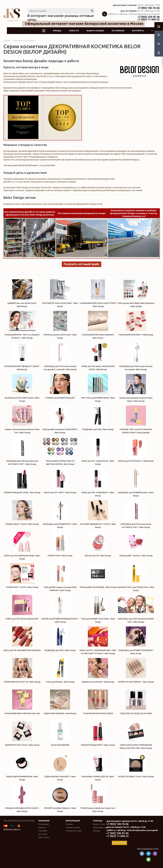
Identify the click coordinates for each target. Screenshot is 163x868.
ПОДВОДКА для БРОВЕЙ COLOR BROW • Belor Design (136, 640)
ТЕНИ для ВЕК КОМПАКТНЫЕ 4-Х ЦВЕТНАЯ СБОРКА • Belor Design (60, 451)
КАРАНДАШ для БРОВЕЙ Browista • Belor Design (136, 483)
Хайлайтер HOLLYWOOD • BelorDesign (98, 670)
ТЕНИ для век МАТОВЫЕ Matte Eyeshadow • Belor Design (136, 293)
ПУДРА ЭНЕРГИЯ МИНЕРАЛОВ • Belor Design (22, 767)
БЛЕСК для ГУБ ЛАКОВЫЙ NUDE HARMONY (22, 639)
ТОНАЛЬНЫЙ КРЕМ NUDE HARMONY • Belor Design (98, 325)
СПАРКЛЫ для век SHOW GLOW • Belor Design (60, 325)
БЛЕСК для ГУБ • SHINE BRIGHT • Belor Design (98, 483)
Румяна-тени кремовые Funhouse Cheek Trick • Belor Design (22, 420)
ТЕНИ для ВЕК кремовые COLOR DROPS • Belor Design (60, 420)
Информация (73, 821)
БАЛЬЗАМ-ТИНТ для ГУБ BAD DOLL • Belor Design (136, 577)
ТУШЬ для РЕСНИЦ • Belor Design (60, 670)
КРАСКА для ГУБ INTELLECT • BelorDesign (136, 449)
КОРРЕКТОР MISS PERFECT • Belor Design (136, 670)
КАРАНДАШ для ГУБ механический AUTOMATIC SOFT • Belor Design (136, 514)
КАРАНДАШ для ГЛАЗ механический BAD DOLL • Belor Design (136, 609)
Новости (74, 31)
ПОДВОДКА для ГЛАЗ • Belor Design (98, 418)
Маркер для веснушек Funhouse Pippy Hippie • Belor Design (136, 388)
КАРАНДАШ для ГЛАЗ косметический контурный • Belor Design (136, 356)
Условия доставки (74, 831)
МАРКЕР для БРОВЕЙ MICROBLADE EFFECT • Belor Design (60, 609)
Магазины (43, 831)
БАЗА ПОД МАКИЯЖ (60, 734)
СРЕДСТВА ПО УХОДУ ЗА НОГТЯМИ (136, 702)
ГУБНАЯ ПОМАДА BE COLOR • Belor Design (22, 481)
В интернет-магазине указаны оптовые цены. (61, 18)
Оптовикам (118, 31)
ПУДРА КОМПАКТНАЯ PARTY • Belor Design (60, 767)
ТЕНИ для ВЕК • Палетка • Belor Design (136, 544)
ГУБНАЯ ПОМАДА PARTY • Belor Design (98, 734)
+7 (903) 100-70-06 (149, 8)
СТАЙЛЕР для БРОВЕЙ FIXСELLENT (60, 386)
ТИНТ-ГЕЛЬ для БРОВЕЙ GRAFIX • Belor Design (98, 388)
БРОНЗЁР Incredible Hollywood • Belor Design (60, 798)
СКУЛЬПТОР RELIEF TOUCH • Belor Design (136, 765)
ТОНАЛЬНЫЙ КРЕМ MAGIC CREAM (98, 702)
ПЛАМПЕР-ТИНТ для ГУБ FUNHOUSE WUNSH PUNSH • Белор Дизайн (136, 420)
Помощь (98, 821)
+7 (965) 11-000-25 (149, 19)
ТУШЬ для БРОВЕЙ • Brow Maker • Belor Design (98, 609)
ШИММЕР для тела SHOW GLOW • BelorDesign (22, 293)
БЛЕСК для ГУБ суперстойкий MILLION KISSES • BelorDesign (98, 356)
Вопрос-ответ (99, 824)
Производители (100, 827)
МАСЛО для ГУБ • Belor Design (98, 544)
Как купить (138, 31)
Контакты (43, 834)
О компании (44, 824)
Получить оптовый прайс (81, 264)
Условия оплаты (73, 827)
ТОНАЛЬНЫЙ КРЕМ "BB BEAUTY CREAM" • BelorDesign (22, 356)
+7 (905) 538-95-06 (149, 17)
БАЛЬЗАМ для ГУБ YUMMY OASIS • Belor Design (22, 388)
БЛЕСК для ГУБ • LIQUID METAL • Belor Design (98, 451)
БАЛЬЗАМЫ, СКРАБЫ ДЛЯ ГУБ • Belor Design (98, 767)
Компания (44, 821)
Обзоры (97, 831)
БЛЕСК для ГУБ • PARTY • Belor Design (60, 481)
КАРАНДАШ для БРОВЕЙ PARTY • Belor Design (60, 514)
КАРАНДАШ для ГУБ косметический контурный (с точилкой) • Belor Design (60, 356)
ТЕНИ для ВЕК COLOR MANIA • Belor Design (98, 576)
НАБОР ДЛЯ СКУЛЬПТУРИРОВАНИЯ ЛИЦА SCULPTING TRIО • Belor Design (136, 735)
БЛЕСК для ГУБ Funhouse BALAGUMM (22, 607)
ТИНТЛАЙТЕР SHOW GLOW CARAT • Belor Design (60, 293)
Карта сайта (44, 837)
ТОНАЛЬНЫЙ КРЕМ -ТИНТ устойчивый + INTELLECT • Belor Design (22, 325)
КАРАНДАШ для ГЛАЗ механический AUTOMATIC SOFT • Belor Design (22, 451)
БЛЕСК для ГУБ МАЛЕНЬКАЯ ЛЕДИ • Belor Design (22, 546)
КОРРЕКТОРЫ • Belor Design (60, 544)
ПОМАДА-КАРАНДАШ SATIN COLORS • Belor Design (22, 798)
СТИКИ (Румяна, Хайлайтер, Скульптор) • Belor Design (98, 798)
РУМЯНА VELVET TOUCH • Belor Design (22, 513)
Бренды (57, 31)
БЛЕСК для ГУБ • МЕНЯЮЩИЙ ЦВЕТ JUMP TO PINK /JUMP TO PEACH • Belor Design (98, 640)
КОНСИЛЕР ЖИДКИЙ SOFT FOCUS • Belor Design (98, 514)
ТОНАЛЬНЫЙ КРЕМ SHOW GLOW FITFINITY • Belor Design (98, 293)
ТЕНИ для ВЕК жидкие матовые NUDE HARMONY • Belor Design (60, 577)
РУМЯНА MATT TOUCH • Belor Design (22, 576)
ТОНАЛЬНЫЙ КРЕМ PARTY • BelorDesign (136, 323)
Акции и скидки (95, 31)
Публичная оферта (12, 829)
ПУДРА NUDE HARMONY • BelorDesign (60, 702)
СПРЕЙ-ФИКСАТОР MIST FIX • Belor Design (22, 670)
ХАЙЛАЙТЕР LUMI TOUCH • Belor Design (22, 734)
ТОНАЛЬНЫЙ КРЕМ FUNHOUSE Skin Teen (22, 702)
